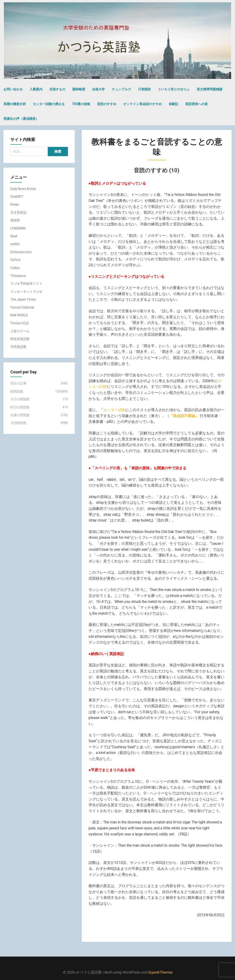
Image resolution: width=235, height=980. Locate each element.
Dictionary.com (21, 252)
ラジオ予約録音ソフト (26, 284)
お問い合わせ (13, 89)
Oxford (15, 260)
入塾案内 (36, 89)
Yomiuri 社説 (20, 323)
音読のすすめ (107, 104)
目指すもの (57, 89)
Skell (14, 236)
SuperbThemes (160, 972)
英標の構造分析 (15, 104)
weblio (15, 244)
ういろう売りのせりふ (174, 89)
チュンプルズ (121, 89)
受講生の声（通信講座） (21, 119)
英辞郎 (15, 220)
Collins (15, 268)
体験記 (173, 104)
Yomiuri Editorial (22, 307)
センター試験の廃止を (49, 104)
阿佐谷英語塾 (20, 339)
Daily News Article (23, 189)
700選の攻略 (81, 104)
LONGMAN (18, 228)
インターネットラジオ (26, 292)
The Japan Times (23, 299)
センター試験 (114, 410)
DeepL (15, 204)
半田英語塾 (18, 347)
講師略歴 (79, 89)
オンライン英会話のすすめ (143, 104)
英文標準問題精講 (210, 89)
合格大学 (98, 89)
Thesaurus (18, 276)
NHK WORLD (19, 315)
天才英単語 (18, 212)
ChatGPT (17, 197)
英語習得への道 (196, 104)
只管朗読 (144, 89)
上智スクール (20, 331)
